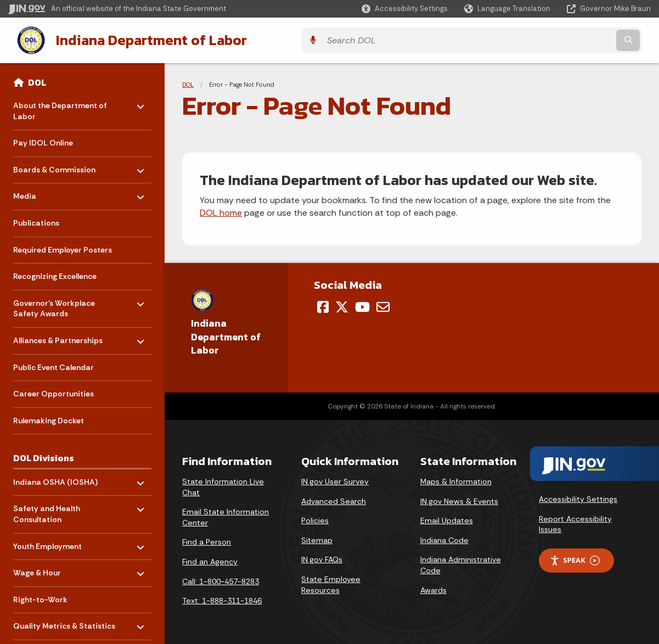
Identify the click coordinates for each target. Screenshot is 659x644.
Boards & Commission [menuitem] (54, 165)
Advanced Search (334, 499)
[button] (405, 9)
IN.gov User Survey (335, 479)
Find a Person (207, 540)
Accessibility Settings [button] (578, 497)
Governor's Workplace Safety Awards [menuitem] (54, 304)
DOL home (221, 211)
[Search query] (572, 39)
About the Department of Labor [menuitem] (60, 106)
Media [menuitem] (45, 191)
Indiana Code (444, 538)
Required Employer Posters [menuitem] (63, 248)
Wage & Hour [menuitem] (45, 568)
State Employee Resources (331, 583)
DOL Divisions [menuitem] (44, 456)
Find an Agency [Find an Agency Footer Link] (210, 559)
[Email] (383, 305)
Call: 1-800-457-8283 (221, 579)
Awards (433, 588)
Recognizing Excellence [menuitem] (55, 275)
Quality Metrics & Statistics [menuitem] (64, 621)
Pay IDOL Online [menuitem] (43, 141)
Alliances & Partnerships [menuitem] (58, 336)
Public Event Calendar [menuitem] (53, 365)
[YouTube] (362, 305)
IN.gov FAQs (322, 558)
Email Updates (447, 519)
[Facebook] (323, 305)
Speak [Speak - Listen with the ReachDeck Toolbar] (574, 558)
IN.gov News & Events (459, 499)
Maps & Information (456, 479)
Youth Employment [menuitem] (47, 542)
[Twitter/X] (342, 305)
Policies (315, 519)
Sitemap (317, 538)
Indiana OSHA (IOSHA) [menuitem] (55, 477)
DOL (37, 80)
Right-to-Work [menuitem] (40, 597)
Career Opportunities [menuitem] (53, 392)
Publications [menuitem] (36, 221)
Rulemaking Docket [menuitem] (49, 418)
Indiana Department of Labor (140, 39)
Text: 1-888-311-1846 (222, 598)
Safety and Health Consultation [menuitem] (47, 509)
